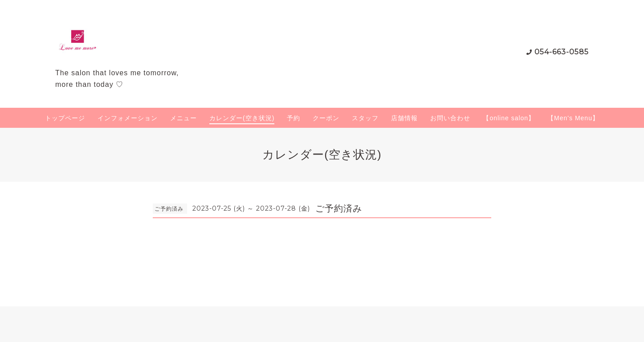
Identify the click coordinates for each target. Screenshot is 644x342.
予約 (293, 118)
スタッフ (365, 118)
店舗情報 (404, 118)
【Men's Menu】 (573, 118)
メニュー (183, 118)
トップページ (65, 118)
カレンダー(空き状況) (242, 118)
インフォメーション (128, 118)
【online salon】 (509, 118)
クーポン (326, 118)
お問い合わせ (450, 118)
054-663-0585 (562, 52)
